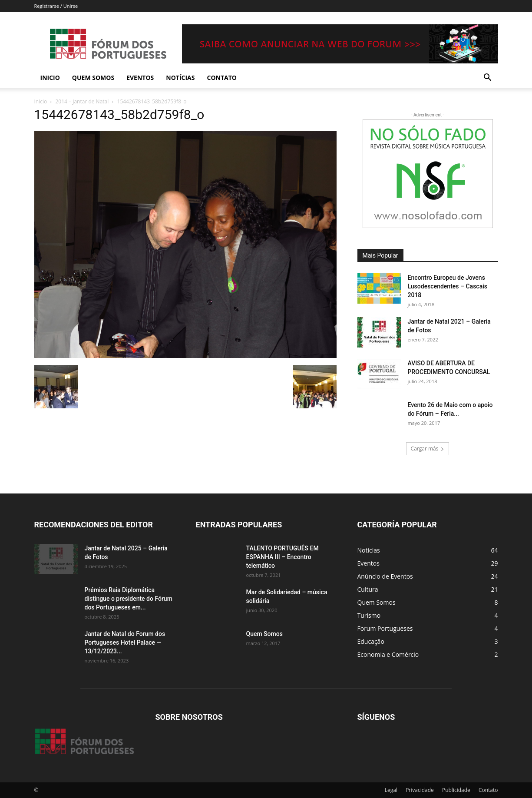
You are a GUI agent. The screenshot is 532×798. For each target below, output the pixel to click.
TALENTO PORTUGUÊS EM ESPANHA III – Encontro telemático (283, 557)
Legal (391, 790)
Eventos (140, 78)
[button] (488, 78)
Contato (222, 78)
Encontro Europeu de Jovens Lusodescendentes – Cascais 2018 (448, 286)
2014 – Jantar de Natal (82, 101)
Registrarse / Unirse (56, 6)
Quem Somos (93, 78)
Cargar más (428, 449)
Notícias (180, 78)
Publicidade (456, 790)
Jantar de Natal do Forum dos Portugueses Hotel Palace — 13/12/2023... (125, 642)
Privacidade (420, 790)
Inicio (50, 78)
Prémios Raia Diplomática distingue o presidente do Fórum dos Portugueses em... (129, 599)
